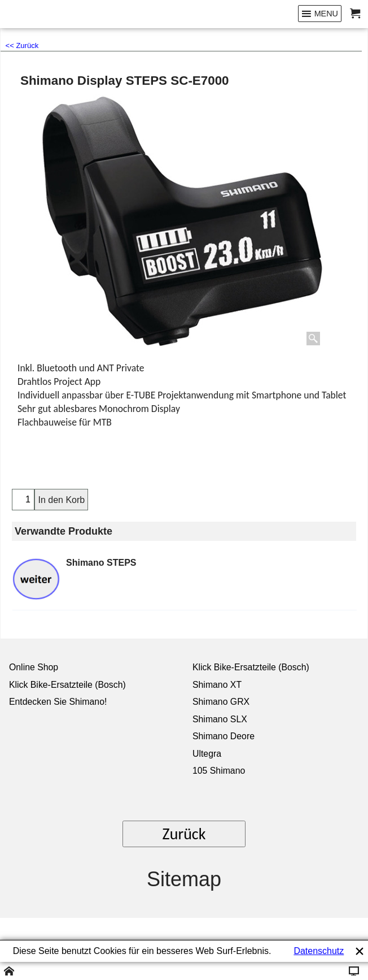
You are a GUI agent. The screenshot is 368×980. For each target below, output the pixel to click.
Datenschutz (319, 951)
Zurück (184, 834)
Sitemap (184, 879)
